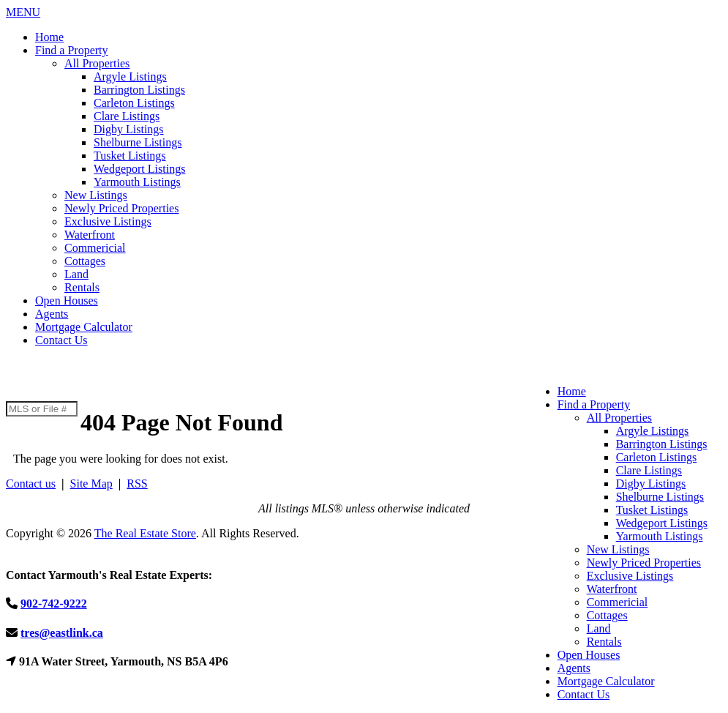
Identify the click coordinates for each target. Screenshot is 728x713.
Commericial (95, 248)
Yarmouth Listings (137, 182)
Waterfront (90, 235)
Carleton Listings (134, 103)
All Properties (97, 63)
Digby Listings (129, 129)
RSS (137, 484)
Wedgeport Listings (139, 169)
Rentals (82, 287)
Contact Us (61, 340)
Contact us (31, 484)
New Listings (96, 195)
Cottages (85, 261)
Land (76, 274)
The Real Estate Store (145, 533)
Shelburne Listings (138, 142)
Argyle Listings (130, 76)
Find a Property (72, 50)
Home (49, 37)
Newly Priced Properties (121, 208)
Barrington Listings (139, 90)
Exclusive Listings (108, 221)
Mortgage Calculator (84, 327)
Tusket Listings (130, 156)
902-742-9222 (39, 387)
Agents (52, 314)
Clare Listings (127, 116)
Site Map (91, 484)
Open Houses (67, 300)
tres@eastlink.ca (62, 633)
